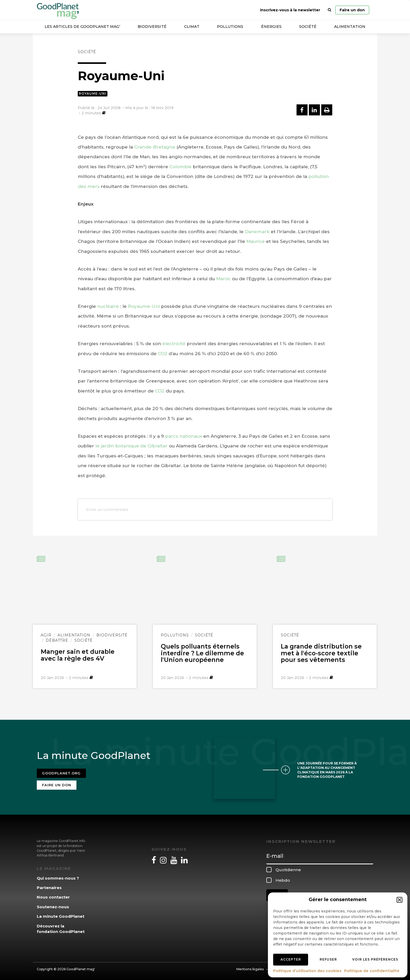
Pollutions (230, 27)
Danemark (257, 232)
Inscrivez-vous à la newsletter (290, 10)
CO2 (163, 354)
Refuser (328, 959)
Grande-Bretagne (155, 147)
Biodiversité (152, 27)
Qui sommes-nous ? (58, 877)
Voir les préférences (375, 959)
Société (308, 27)
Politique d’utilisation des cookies (307, 971)
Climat (192, 27)
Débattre (57, 640)
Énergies (271, 27)
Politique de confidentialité (372, 971)
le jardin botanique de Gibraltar (131, 446)
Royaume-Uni (93, 93)
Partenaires (49, 886)
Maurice (256, 241)
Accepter (291, 959)
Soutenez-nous (53, 905)
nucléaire (108, 306)
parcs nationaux (184, 436)
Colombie (180, 167)
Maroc (223, 279)
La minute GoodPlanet (61, 915)
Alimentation (350, 27)
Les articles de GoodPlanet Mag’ (82, 27)
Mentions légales (250, 968)
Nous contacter (53, 896)
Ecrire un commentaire (107, 509)
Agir (46, 635)
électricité (174, 344)
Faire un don (352, 10)
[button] (399, 900)
